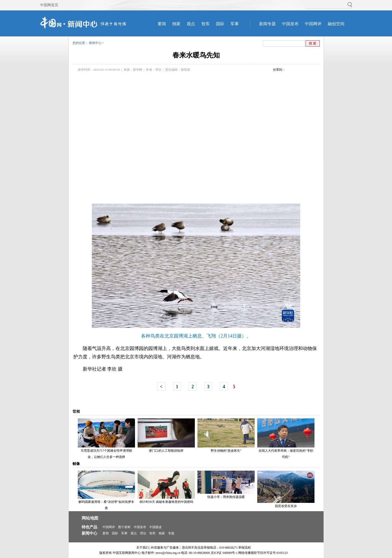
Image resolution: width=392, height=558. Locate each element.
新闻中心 (95, 43)
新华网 (138, 70)
